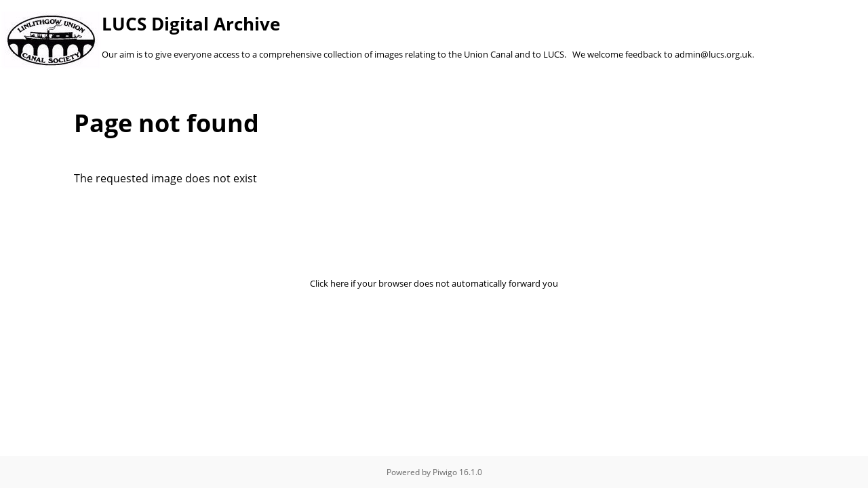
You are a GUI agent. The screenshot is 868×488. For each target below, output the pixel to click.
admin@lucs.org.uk (713, 54)
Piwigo (445, 472)
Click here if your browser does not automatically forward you (434, 283)
